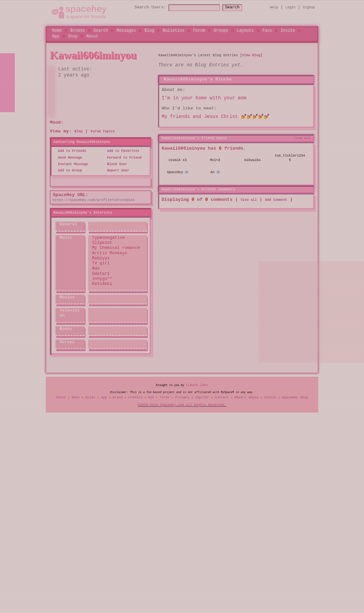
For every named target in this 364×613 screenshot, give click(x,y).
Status (270, 397)
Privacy (182, 397)
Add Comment (276, 199)
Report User (116, 170)
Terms (165, 397)
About (92, 36)
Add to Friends (70, 151)
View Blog (251, 55)
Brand (118, 397)
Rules (90, 397)
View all (249, 199)
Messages (126, 30)
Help (274, 7)
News (76, 397)
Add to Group (68, 170)
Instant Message (71, 164)
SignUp (309, 7)
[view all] (302, 138)
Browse (78, 30)
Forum (199, 30)
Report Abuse (247, 397)
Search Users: (144, 8)
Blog (149, 30)
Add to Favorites (121, 151)
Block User (115, 164)
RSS (151, 397)
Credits (135, 397)
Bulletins (174, 30)
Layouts (245, 30)
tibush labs (197, 385)
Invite (288, 30)
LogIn (290, 7)
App (56, 36)
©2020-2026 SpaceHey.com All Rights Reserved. (182, 405)
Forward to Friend (122, 158)
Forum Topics (103, 131)
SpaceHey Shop (295, 397)
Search (238, 8)
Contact (222, 397)
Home (57, 30)
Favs (267, 30)
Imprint (202, 397)
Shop (73, 36)
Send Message (68, 158)
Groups (221, 30)
